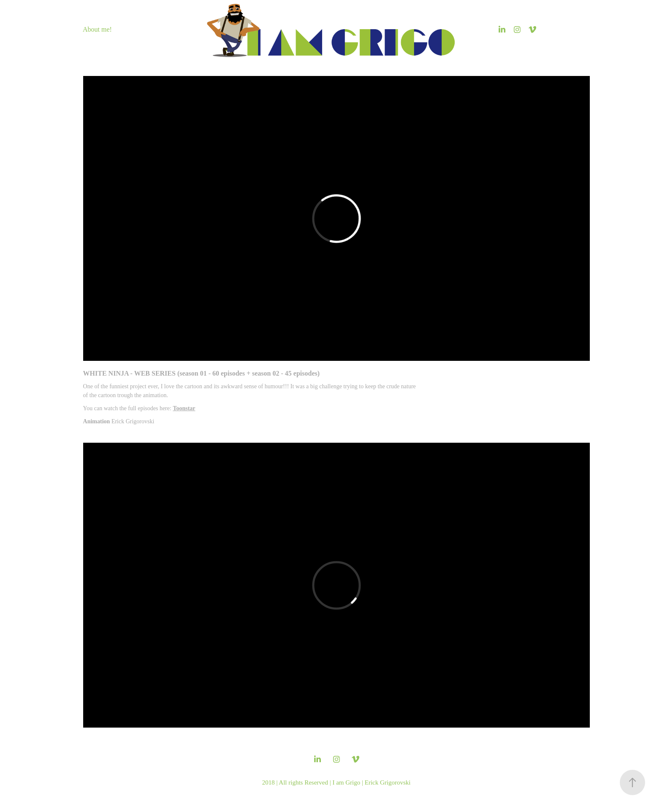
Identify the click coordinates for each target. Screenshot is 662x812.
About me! (97, 29)
